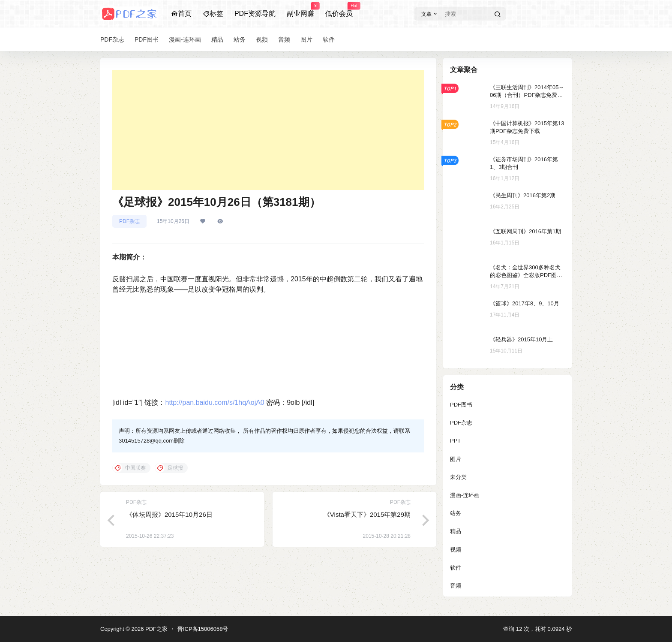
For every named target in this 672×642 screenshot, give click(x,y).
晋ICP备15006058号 (203, 629)
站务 (456, 513)
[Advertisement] (268, 130)
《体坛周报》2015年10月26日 (169, 514)
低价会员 (339, 10)
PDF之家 (156, 629)
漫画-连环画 (465, 495)
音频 (456, 586)
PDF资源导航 (255, 14)
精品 (456, 531)
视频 (456, 550)
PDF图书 (461, 405)
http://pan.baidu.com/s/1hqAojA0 (214, 402)
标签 (213, 14)
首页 (181, 14)
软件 (456, 568)
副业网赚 (300, 10)
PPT (455, 441)
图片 (456, 459)
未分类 (458, 477)
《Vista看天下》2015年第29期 (367, 514)
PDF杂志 (129, 221)
